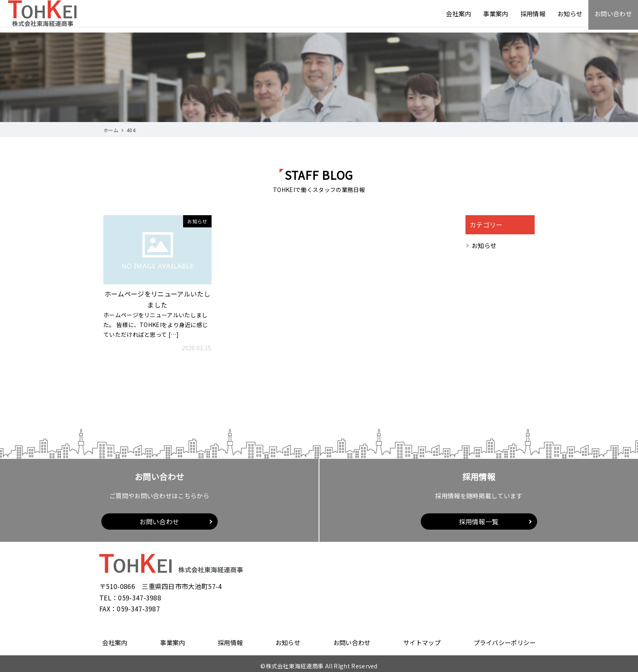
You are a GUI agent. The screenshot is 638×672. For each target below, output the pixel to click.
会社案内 (450, 16)
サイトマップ (421, 640)
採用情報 (528, 16)
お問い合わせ (612, 16)
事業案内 (489, 16)
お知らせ (567, 16)
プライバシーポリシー (506, 640)
